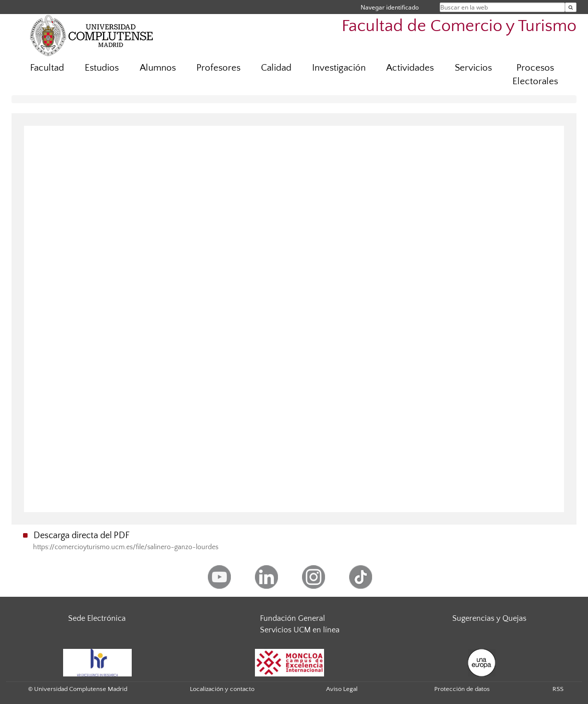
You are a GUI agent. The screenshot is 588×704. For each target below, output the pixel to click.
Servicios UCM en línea (300, 630)
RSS (558, 689)
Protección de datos (462, 689)
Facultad (47, 68)
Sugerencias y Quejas (489, 618)
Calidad (276, 68)
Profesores (218, 68)
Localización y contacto (222, 689)
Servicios (473, 68)
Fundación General (292, 618)
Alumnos (158, 68)
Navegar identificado (390, 7)
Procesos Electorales (535, 75)
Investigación (339, 68)
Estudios (102, 68)
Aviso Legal (342, 689)
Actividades (410, 68)
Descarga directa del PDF (82, 536)
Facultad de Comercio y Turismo (459, 26)
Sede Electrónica (97, 618)
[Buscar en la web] (571, 7)
